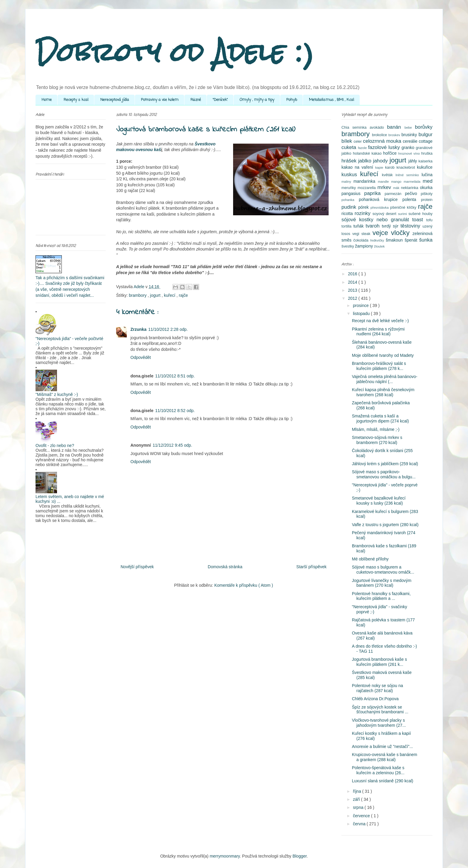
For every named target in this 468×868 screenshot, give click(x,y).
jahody (381, 161)
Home (47, 100)
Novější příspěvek (137, 567)
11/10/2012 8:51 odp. (175, 376)
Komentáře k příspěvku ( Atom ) (244, 585)
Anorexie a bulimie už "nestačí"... (382, 746)
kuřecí (170, 295)
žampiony (365, 246)
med (428, 181)
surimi (403, 214)
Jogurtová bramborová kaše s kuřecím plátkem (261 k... (379, 662)
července (362, 816)
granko (409, 148)
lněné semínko (408, 175)
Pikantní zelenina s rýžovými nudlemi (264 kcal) (378, 332)
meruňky (350, 188)
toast (419, 220)
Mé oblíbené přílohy (370, 559)
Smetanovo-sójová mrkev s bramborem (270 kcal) (377, 440)
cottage (426, 141)
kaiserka (425, 161)
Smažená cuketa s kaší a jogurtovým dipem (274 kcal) (380, 418)
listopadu (362, 314)
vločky (402, 233)
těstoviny (412, 226)
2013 (353, 290)
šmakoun (395, 240)
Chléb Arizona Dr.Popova (375, 699)
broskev (395, 135)
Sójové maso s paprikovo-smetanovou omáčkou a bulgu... (384, 474)
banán (396, 127)
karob (391, 168)
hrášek (350, 161)
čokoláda (362, 240)
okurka (426, 188)
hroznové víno (410, 153)
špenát (412, 240)
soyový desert (385, 214)
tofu (429, 220)
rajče (183, 295)
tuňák (360, 226)
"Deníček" (220, 100)
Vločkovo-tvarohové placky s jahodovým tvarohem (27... (379, 723)
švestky (348, 246)
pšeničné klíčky (404, 208)
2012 (353, 298)
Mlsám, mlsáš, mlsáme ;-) (376, 429)
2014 (353, 282)
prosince (361, 305)
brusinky (410, 135)
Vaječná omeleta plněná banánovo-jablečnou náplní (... (385, 379)
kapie (380, 168)
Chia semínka (356, 127)
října (357, 791)
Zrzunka (138, 329)
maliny (347, 182)
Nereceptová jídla (115, 100)
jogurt (156, 295)
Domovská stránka (225, 567)
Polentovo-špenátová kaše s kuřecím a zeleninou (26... (378, 770)
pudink (350, 207)
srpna (359, 807)
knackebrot (407, 168)
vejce (382, 233)
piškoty (427, 194)
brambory (138, 295)
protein (427, 200)
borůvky (424, 127)
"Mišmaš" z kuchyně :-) (57, 394)
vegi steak (362, 234)
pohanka (350, 200)
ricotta (348, 213)
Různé (196, 100)
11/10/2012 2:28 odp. (168, 329)
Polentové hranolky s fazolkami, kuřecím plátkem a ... (381, 596)
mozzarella (368, 188)
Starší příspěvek (311, 567)
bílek (348, 141)
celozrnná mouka (383, 141)
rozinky (364, 213)
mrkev (385, 187)
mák (397, 188)
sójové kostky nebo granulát (377, 220)
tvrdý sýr (391, 226)
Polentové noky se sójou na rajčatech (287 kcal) (377, 688)
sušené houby (420, 214)
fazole (363, 148)
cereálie (411, 141)
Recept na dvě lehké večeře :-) (380, 321)
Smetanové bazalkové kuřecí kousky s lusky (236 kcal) (379, 501)
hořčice (391, 153)
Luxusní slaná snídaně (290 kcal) (382, 781)
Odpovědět (141, 357)
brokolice (380, 135)
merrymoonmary (225, 856)
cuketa (350, 147)
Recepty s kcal (76, 100)
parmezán (395, 194)
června (360, 824)
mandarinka (366, 181)
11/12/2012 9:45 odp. (172, 445)
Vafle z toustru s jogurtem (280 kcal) (385, 525)
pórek (364, 207)
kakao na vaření (358, 167)
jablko (366, 161)
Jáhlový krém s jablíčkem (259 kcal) (385, 464)
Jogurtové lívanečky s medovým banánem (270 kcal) (382, 583)
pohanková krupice (381, 199)
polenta (412, 199)
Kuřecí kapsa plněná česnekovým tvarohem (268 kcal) (383, 392)
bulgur (425, 135)
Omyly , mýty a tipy (257, 100)
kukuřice (425, 167)
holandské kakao (368, 153)
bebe (410, 127)
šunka (426, 240)
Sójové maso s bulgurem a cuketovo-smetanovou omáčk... (383, 570)
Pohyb (292, 100)
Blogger (300, 856)
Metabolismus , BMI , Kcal (331, 100)
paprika (374, 193)
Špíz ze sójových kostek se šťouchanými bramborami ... (380, 710)
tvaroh (374, 226)
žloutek (379, 246)
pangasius (353, 193)
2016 (353, 274)
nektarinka (410, 188)
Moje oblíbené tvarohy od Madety (383, 355)
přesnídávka (380, 208)
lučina (427, 175)
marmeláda (413, 182)
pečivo (413, 193)
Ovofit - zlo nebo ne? (55, 445)
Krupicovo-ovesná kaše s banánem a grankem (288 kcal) (385, 757)
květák (389, 175)
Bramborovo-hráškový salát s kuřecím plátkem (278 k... (379, 366)
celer (358, 142)
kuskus (351, 175)
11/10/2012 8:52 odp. (175, 411)
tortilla (347, 226)
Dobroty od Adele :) (175, 52)
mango (397, 182)
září (357, 799)
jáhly (413, 161)
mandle (385, 182)
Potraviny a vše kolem (160, 100)
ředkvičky (378, 240)
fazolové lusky (385, 147)
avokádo (378, 127)
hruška (427, 153)
